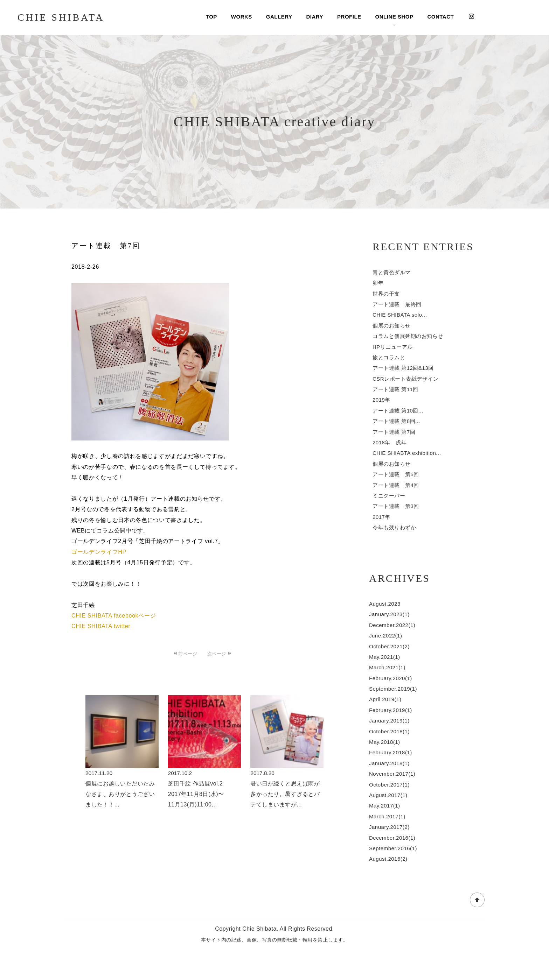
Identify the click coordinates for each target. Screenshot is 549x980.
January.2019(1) (389, 721)
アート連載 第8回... (396, 421)
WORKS (242, 17)
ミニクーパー (389, 496)
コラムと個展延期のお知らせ (408, 336)
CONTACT (440, 17)
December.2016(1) (392, 838)
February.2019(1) (391, 710)
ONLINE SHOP (394, 17)
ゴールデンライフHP (99, 552)
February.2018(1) (391, 752)
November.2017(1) (392, 774)
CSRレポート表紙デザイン (405, 379)
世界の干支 (386, 294)
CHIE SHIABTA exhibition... (407, 453)
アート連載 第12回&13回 (403, 368)
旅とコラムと (389, 357)
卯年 (378, 283)
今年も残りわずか (394, 527)
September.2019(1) (393, 689)
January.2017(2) (389, 827)
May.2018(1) (385, 742)
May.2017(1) (385, 806)
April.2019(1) (385, 699)
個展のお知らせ (392, 326)
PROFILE (349, 17)
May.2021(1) (385, 657)
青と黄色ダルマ (392, 272)
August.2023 (385, 604)
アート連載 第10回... (398, 411)
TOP (211, 17)
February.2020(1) (391, 678)
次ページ (220, 654)
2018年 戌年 (390, 442)
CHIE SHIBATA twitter (101, 626)
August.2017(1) (388, 795)
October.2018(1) (389, 731)
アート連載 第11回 (395, 389)
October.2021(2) (389, 646)
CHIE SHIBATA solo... (400, 315)
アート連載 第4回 (396, 485)
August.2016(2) (388, 859)
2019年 (381, 400)
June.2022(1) (385, 636)
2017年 (381, 517)
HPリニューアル (393, 347)
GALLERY (279, 17)
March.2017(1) (387, 816)
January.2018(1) (389, 763)
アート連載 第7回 (394, 432)
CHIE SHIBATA (61, 17)
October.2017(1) (389, 785)
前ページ (185, 654)
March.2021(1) (387, 667)
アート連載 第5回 (396, 474)
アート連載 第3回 (396, 506)
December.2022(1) (392, 625)
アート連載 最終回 (397, 304)
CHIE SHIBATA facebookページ (114, 616)
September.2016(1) (393, 848)
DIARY (315, 17)
